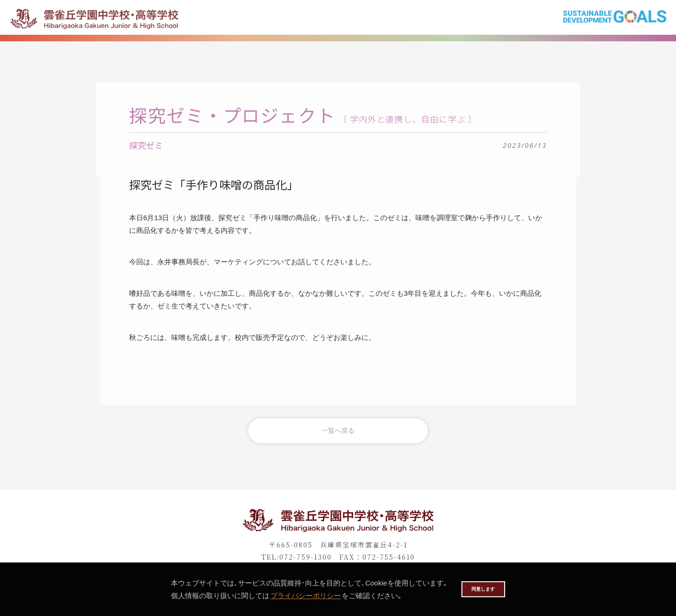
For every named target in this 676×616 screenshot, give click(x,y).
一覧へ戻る (338, 436)
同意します (483, 589)
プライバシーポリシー (293, 596)
